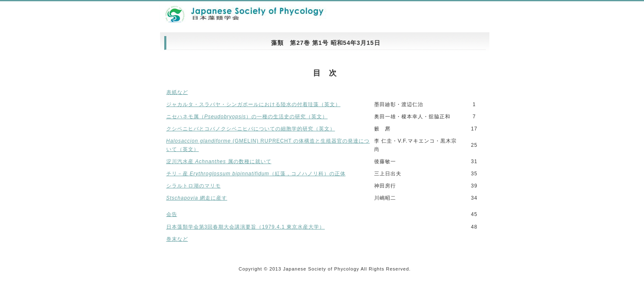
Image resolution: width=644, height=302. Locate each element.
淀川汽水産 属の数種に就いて (219, 161)
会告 (172, 214)
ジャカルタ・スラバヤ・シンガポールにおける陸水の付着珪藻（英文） (253, 104)
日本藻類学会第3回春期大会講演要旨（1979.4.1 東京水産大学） (246, 227)
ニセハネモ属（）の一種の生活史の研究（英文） (247, 117)
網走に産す (197, 198)
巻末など (177, 239)
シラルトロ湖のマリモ (194, 186)
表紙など (177, 92)
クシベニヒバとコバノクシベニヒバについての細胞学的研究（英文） (251, 129)
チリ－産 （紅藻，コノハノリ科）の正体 (256, 174)
